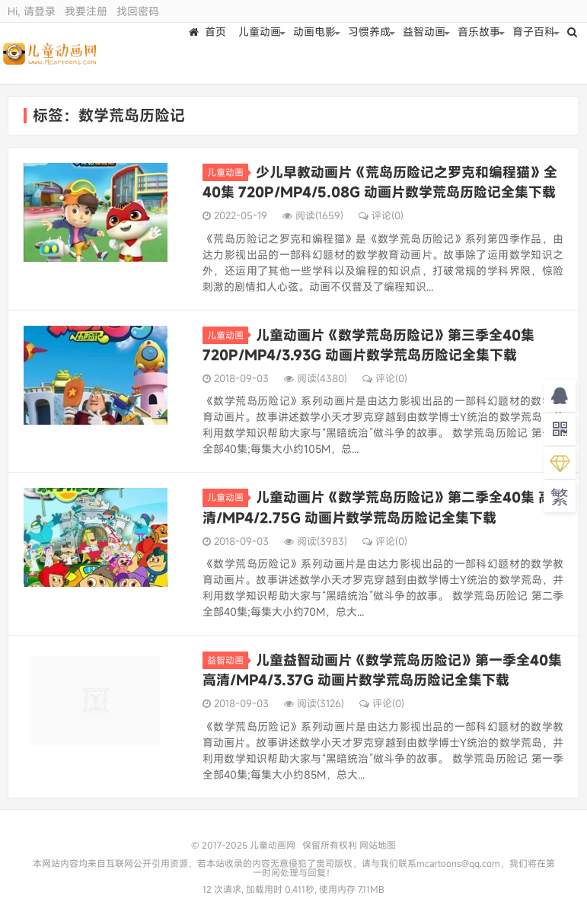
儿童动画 (262, 53)
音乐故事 (481, 53)
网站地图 (378, 845)
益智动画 (426, 53)
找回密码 (138, 11)
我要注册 (86, 11)
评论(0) (381, 215)
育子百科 (536, 53)
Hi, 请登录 (32, 11)
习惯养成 (372, 53)
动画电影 (317, 53)
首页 (210, 53)
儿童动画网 (54, 53)
